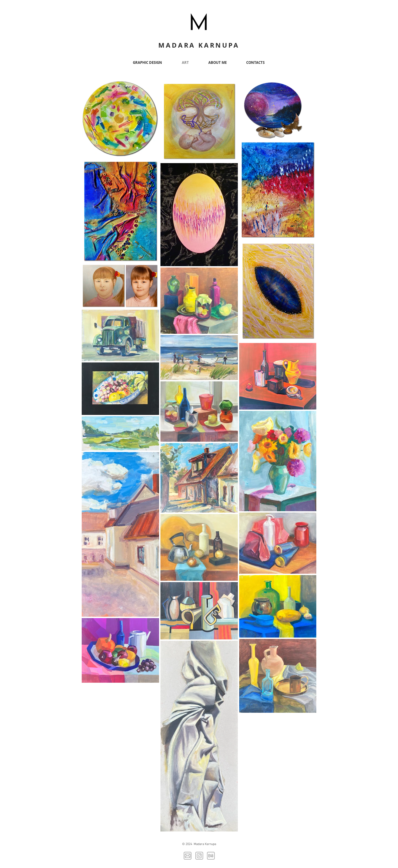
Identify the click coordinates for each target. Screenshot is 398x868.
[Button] (199, 21)
